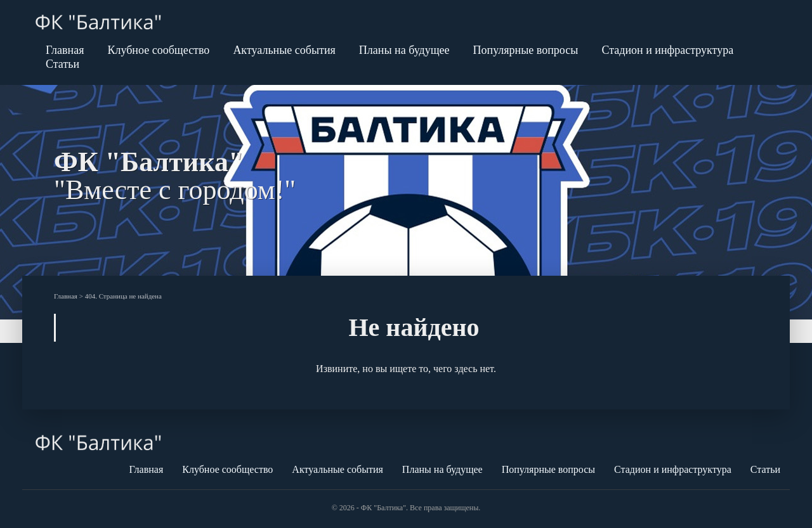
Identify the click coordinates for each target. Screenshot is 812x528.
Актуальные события (284, 50)
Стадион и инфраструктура (667, 50)
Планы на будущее (404, 50)
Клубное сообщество (158, 50)
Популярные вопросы (526, 50)
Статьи (62, 64)
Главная (65, 50)
